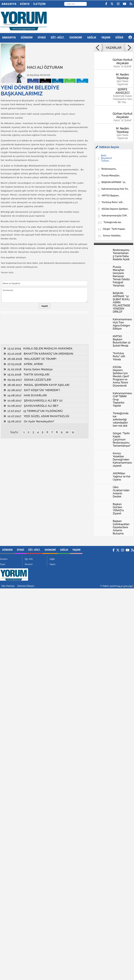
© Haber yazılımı (117, 586)
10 (67, 432)
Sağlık (92, 37)
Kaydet (45, 306)
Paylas (33, 81)
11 (73, 432)
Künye (25, 4)
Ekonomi (76, 37)
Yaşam (106, 37)
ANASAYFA (9, 37)
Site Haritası (8, 586)
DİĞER (119, 37)
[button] (98, 48)
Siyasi (42, 37)
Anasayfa (9, 4)
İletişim (40, 4)
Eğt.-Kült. (58, 37)
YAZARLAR (113, 48)
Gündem (27, 37)
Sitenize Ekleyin (26, 586)
